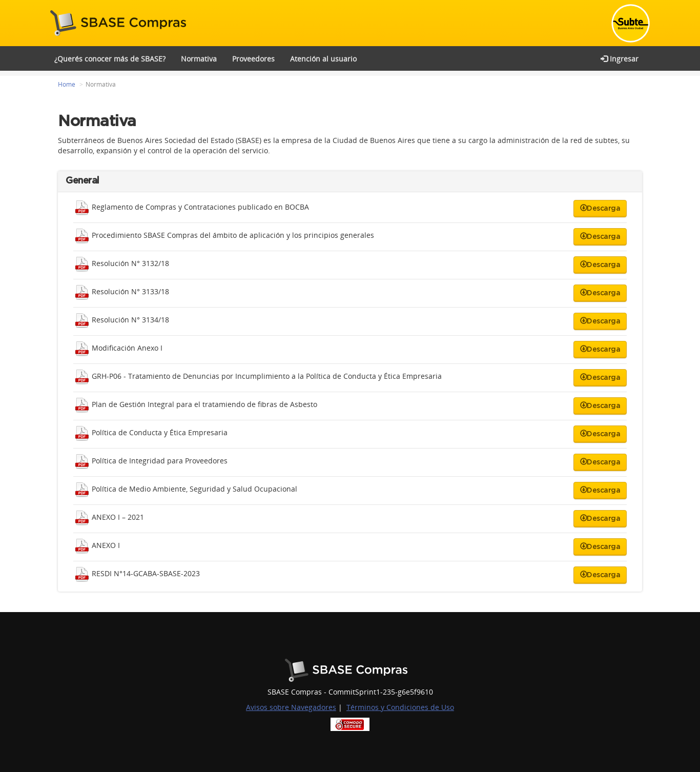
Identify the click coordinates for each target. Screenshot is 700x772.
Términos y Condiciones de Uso (400, 707)
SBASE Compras (121, 23)
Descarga (600, 208)
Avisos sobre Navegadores (291, 707)
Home (67, 84)
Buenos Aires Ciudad (350, 670)
